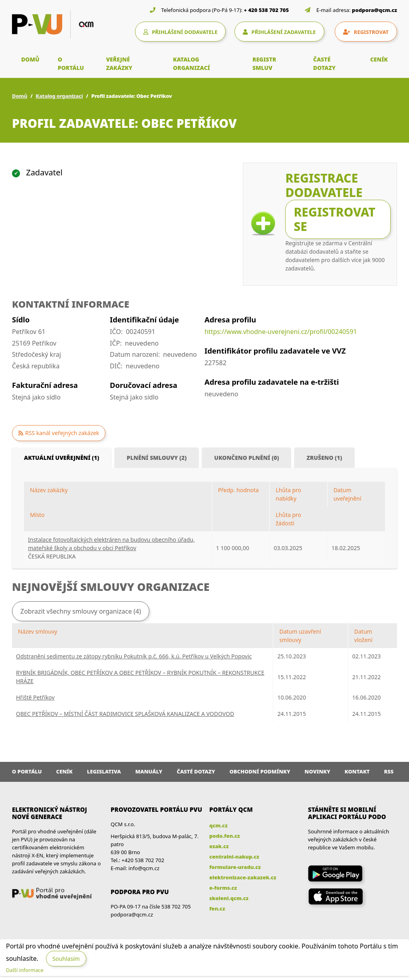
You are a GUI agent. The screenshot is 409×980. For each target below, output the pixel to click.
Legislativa (104, 771)
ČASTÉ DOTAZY (324, 64)
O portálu (27, 771)
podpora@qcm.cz (374, 10)
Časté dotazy (196, 771)
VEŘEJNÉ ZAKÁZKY (119, 64)
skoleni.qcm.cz (229, 898)
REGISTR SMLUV (264, 64)
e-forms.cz (223, 888)
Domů (20, 96)
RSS (389, 771)
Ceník (65, 771)
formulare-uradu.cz (235, 867)
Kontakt (357, 771)
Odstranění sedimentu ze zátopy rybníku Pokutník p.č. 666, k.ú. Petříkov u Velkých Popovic (134, 656)
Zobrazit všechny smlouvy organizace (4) (81, 611)
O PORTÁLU (71, 64)
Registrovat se (334, 219)
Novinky (318, 771)
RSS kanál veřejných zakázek (62, 433)
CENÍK (379, 59)
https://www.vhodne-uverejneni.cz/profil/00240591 (281, 332)
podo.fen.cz (225, 836)
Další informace (25, 970)
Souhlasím (66, 959)
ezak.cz (219, 846)
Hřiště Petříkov (35, 697)
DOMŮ (30, 59)
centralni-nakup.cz (234, 857)
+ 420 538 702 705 (267, 10)
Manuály (149, 771)
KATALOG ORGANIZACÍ (192, 64)
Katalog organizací (59, 96)
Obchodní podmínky (260, 771)
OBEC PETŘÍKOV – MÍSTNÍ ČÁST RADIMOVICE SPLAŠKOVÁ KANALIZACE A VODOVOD (125, 714)
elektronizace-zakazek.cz (243, 877)
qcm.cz (218, 825)
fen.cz (217, 908)
